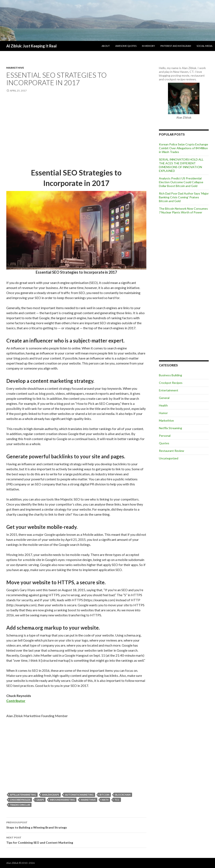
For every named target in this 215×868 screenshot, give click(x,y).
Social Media (204, 46)
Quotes (164, 443)
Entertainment (169, 390)
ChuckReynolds (20, 800)
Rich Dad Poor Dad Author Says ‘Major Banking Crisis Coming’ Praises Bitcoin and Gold (184, 197)
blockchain (123, 795)
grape (40, 800)
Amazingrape (51, 795)
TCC (117, 800)
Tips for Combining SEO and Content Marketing (76, 840)
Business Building (170, 375)
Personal (165, 436)
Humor (163, 413)
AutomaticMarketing (79, 795)
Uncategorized (169, 458)
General (164, 398)
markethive (88, 800)
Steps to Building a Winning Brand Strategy (76, 825)
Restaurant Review (172, 451)
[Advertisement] (76, 131)
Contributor (16, 701)
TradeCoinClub (20, 805)
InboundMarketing (62, 800)
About (106, 46)
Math (105, 800)
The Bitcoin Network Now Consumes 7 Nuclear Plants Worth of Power (183, 210)
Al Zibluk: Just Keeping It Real (31, 46)
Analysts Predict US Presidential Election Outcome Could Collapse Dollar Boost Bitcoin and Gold (181, 182)
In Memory (148, 46)
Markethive (15, 68)
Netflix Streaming (170, 428)
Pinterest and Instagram (176, 46)
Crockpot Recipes (171, 383)
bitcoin (104, 795)
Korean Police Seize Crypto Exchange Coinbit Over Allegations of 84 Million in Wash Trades (184, 148)
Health (163, 405)
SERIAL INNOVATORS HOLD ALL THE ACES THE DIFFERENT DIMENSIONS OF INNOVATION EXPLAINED (181, 165)
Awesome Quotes (126, 46)
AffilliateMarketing (23, 795)
